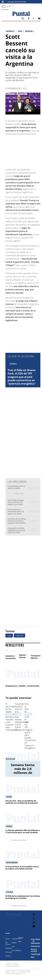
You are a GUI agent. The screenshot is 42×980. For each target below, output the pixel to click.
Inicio (7, 939)
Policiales (9, 952)
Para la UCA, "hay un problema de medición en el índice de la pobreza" (22, 802)
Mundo (21, 938)
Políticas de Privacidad (13, 966)
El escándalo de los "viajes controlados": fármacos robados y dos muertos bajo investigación (12, 717)
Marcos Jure (20, 493)
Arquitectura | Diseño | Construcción (22, 686)
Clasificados (36, 954)
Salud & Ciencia (22, 656)
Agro (20, 941)
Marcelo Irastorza (20, 840)
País (13, 946)
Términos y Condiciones (12, 964)
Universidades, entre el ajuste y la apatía (16, 487)
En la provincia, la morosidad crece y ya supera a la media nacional (16, 513)
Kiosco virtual (34, 950)
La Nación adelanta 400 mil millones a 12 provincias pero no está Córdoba (23, 831)
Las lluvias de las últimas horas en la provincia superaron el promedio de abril (17, 522)
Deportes (9, 948)
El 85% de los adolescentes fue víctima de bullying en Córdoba (23, 897)
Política (8, 956)
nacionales (9, 714)
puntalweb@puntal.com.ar (17, 974)
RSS (33, 957)
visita (9, 636)
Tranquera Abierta (36, 657)
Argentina (19, 636)
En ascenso (9, 892)
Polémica (9, 797)
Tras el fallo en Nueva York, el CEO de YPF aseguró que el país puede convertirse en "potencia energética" (22, 377)
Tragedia (18, 714)
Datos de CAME (10, 759)
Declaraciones (30, 714)
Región (14, 943)
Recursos (9, 826)
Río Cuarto (8, 943)
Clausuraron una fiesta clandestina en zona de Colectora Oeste (16, 530)
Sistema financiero (12, 863)
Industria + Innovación (11, 657)
